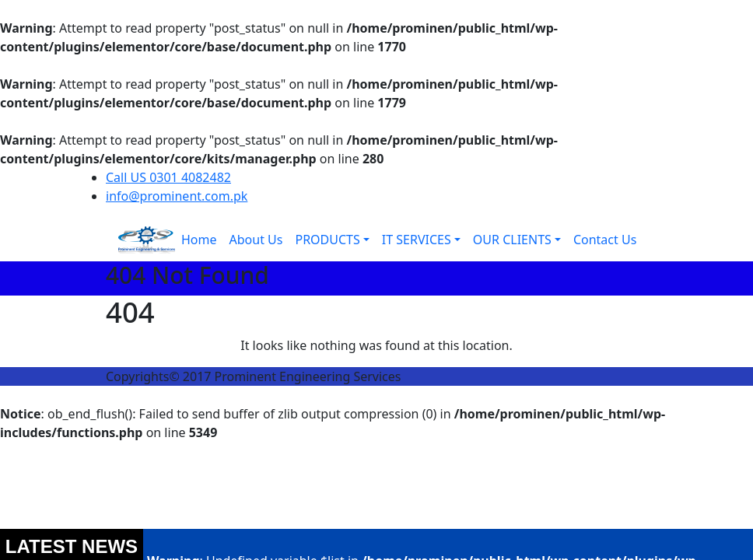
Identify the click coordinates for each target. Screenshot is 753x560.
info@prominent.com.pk (177, 196)
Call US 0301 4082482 (168, 177)
